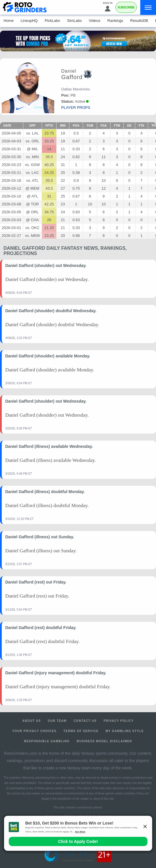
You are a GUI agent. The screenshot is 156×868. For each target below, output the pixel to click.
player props (76, 108)
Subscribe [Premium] (126, 7)
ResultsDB (139, 21)
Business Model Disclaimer (104, 741)
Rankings (115, 21)
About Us (32, 721)
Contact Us (85, 721)
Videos (95, 21)
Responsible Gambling (47, 741)
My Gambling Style (125, 731)
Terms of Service (81, 731)
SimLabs (75, 21)
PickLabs (52, 21)
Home (9, 21)
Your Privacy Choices (34, 731)
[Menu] (148, 7)
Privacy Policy (119, 721)
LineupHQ (29, 21)
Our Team (57, 721)
